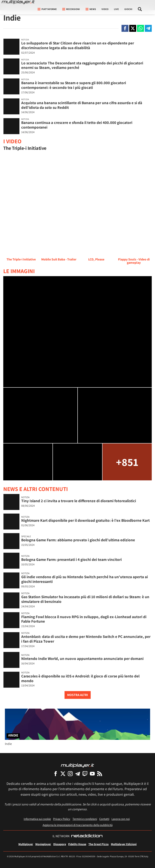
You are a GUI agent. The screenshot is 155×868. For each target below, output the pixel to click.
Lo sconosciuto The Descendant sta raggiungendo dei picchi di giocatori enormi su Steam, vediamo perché (82, 65)
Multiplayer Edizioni (124, 844)
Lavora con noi (121, 819)
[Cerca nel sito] (140, 9)
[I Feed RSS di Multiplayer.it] (100, 774)
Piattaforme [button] (47, 9)
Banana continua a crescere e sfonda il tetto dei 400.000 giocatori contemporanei (77, 125)
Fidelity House (77, 844)
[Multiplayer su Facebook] (56, 774)
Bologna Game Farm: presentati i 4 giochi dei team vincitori (71, 559)
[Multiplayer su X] (63, 774)
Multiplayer (26, 844)
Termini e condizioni (85, 819)
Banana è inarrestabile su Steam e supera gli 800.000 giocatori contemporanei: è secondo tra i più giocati (74, 85)
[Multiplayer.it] (18, 2)
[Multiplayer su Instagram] (70, 774)
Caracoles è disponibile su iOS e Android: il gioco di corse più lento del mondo (80, 678)
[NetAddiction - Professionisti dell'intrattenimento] (87, 836)
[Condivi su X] (133, 28)
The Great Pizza (99, 844)
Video (105, 9)
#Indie (13, 735)
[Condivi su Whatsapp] (141, 28)
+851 (127, 462)
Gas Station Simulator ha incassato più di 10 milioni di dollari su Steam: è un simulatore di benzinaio (85, 599)
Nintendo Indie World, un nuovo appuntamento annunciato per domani (82, 658)
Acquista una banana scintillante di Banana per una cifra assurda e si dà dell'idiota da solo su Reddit (82, 105)
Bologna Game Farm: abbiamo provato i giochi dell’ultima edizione (78, 540)
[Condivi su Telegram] (148, 28)
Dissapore (60, 844)
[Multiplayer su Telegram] (78, 774)
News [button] (91, 9)
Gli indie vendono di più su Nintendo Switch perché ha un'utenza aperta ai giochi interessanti (85, 579)
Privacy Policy (62, 819)
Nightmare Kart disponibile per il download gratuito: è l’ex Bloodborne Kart (85, 520)
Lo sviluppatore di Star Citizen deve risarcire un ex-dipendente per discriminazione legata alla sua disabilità (78, 45)
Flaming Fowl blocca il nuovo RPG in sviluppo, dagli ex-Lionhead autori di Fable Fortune (84, 619)
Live (116, 9)
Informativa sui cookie (37, 819)
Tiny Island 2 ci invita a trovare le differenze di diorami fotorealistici (79, 501)
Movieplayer (43, 844)
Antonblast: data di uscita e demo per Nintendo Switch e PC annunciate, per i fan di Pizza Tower (86, 639)
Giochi (128, 9)
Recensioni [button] (71, 9)
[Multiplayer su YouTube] (92, 774)
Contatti (104, 819)
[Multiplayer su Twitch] (85, 774)
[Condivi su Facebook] (125, 28)
